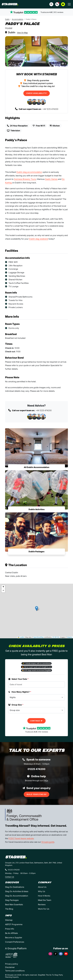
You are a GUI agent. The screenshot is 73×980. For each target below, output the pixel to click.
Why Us (41, 891)
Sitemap (9, 920)
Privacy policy (12, 964)
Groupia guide (48, 842)
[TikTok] (56, 954)
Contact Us (10, 877)
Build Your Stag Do (36, 794)
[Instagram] (50, 954)
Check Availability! (37, 93)
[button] (57, 4)
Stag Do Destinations (15, 887)
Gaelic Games (51, 179)
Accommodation (18, 19)
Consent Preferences (15, 942)
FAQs (46, 781)
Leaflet (21, 637)
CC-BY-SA (56, 637)
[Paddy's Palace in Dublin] (36, 51)
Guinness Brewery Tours (25, 179)
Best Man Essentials (14, 904)
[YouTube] (66, 954)
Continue (36, 721)
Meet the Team (45, 900)
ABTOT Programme (14, 924)
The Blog (9, 909)
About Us (42, 887)
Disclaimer (10, 967)
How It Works (44, 896)
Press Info (10, 929)
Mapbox (70, 637)
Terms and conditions (15, 971)
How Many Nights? (20, 692)
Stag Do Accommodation (17, 896)
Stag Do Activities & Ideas (17, 891)
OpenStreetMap (38, 637)
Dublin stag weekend (39, 239)
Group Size (16, 705)
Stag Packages (12, 900)
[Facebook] (61, 954)
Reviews (42, 904)
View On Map (22, 33)
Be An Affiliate (11, 933)
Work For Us (44, 909)
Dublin (7, 19)
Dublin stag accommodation (29, 172)
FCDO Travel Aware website (21, 838)
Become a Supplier (14, 938)
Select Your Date (18, 679)
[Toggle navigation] (69, 4)
